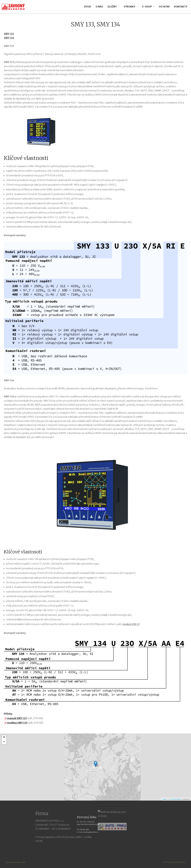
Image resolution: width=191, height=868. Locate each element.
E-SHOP (147, 7)
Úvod (88, 7)
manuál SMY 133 (17, 718)
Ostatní (164, 7)
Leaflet (164, 799)
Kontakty (181, 7)
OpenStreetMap (175, 799)
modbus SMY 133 (17, 723)
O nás (99, 7)
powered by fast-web (16, 862)
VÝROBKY (129, 7)
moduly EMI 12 (131, 624)
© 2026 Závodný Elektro (174, 862)
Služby (112, 7)
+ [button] (4, 737)
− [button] (4, 742)
